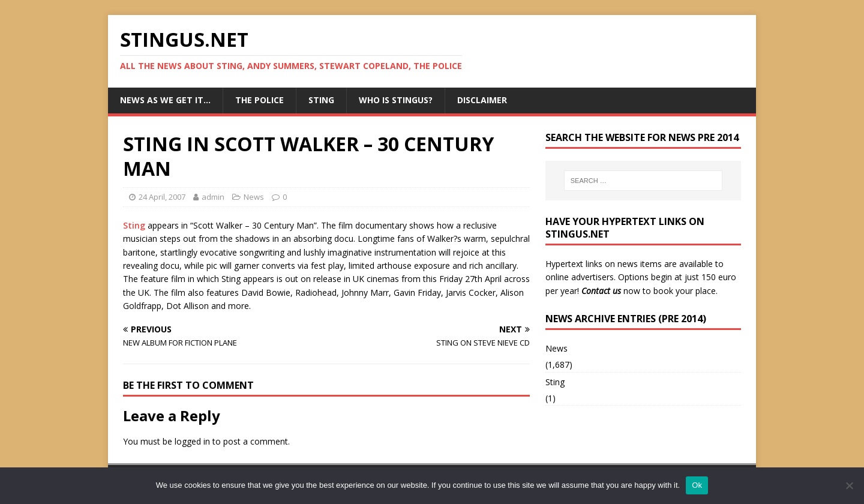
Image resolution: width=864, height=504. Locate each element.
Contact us (601, 291)
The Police (259, 100)
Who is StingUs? (396, 100)
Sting (321, 100)
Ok (697, 485)
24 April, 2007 (162, 197)
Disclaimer (482, 100)
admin (213, 197)
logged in (192, 441)
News (254, 197)
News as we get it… (165, 100)
